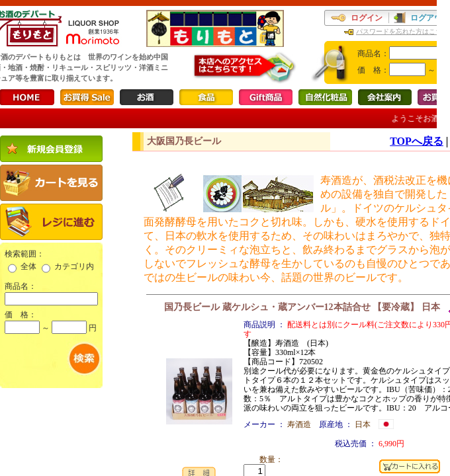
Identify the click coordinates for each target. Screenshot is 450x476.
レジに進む (51, 222)
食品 (206, 97)
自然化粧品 (325, 97)
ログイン (367, 18)
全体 (28, 266)
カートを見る (51, 183)
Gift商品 (266, 97)
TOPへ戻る (417, 141)
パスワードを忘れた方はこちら (402, 31)
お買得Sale (87, 97)
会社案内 (385, 97)
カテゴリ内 (74, 266)
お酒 (147, 97)
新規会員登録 (51, 149)
